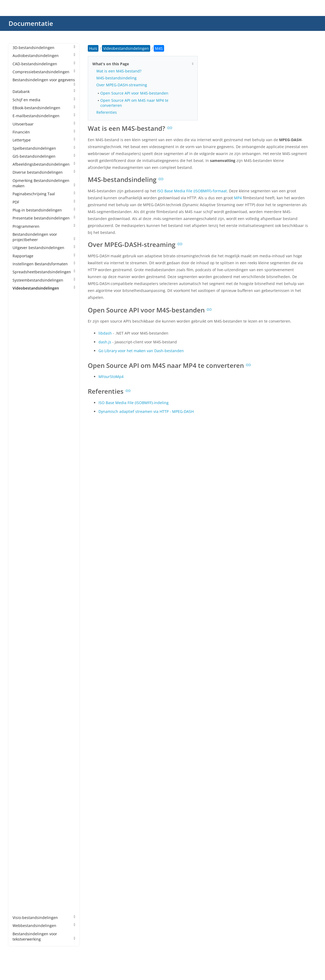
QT (20, 740)
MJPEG (24, 554)
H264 (22, 465)
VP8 (21, 861)
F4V (21, 442)
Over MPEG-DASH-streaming (122, 85)
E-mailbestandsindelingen (44, 116)
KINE (22, 506)
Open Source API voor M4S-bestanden (134, 93)
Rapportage (44, 256)
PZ (20, 732)
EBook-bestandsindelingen (44, 108)
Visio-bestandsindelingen (44, 918)
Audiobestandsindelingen (44, 56)
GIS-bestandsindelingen (44, 156)
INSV (22, 498)
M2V (22, 530)
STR (21, 805)
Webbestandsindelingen (44, 926)
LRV (21, 514)
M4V (22, 546)
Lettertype (44, 140)
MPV (22, 635)
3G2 (21, 304)
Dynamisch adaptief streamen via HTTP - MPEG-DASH (146, 411)
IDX (21, 482)
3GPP (22, 320)
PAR (21, 692)
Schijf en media (44, 100)
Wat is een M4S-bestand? (119, 71)
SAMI (22, 772)
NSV (21, 667)
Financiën (44, 132)
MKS (22, 570)
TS (20, 821)
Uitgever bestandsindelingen (44, 248)
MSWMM (26, 643)
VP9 (21, 869)
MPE (22, 611)
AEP (21, 328)
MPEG (23, 619)
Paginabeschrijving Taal (44, 194)
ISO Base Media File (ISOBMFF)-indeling (134, 403)
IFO (21, 490)
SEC (21, 788)
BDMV (23, 377)
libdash (105, 333)
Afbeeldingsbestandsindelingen (44, 164)
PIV (21, 708)
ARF (21, 345)
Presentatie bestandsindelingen (44, 218)
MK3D (23, 562)
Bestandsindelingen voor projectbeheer (44, 237)
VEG (21, 829)
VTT (21, 877)
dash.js (105, 342)
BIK (21, 385)
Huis (93, 48)
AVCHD (24, 361)
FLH (21, 450)
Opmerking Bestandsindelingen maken (44, 183)
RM (21, 748)
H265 (22, 474)
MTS (22, 651)
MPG (22, 627)
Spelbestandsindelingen (44, 148)
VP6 (21, 853)
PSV (21, 724)
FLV (21, 458)
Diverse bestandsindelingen (44, 172)
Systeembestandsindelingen (44, 280)
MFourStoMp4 (111, 377)
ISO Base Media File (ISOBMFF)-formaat (192, 191)
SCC (21, 780)
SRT (21, 797)
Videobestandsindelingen (44, 288)
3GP (21, 312)
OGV (22, 683)
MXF (22, 659)
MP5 (22, 603)
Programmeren (44, 226)
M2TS (23, 522)
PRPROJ (24, 716)
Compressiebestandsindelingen (44, 72)
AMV (22, 337)
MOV (22, 587)
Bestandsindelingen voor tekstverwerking (44, 936)
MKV (22, 579)
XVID (22, 910)
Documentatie (31, 23)
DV (20, 417)
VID (21, 837)
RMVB (23, 756)
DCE (21, 409)
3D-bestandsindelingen (44, 48)
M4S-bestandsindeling (116, 78)
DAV (21, 401)
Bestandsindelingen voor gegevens (44, 82)
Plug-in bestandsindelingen (44, 210)
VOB (22, 845)
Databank (44, 92)
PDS (21, 700)
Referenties (107, 112)
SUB (21, 813)
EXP (21, 433)
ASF (21, 353)
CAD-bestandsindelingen (44, 64)
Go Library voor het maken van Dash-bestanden (141, 351)
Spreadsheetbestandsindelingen (44, 272)
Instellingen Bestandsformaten (44, 264)
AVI (21, 369)
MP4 (22, 595)
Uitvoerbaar (44, 124)
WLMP (23, 893)
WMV (22, 901)
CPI (21, 393)
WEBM (24, 885)
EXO (21, 425)
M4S (22, 538)
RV (20, 764)
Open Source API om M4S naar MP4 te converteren (134, 103)
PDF (44, 202)
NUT (22, 675)
